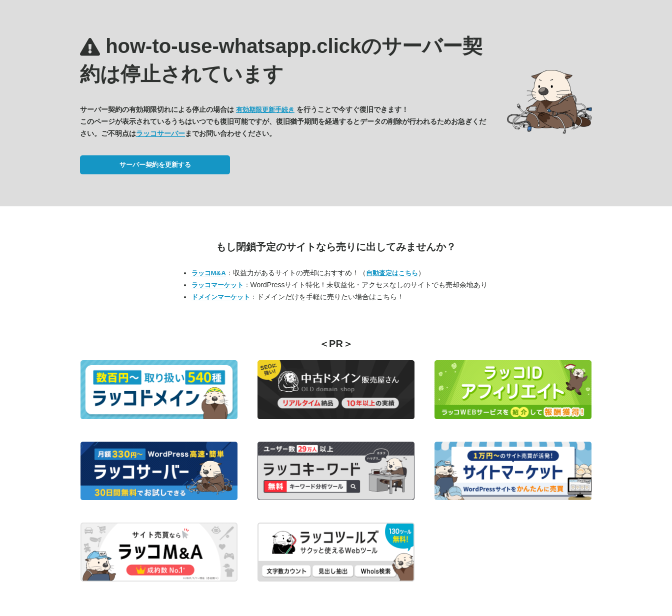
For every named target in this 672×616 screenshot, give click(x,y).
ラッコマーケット (217, 285)
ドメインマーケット (221, 297)
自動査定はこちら (392, 273)
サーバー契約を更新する (155, 165)
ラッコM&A (209, 273)
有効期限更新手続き (265, 110)
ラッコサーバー (160, 133)
